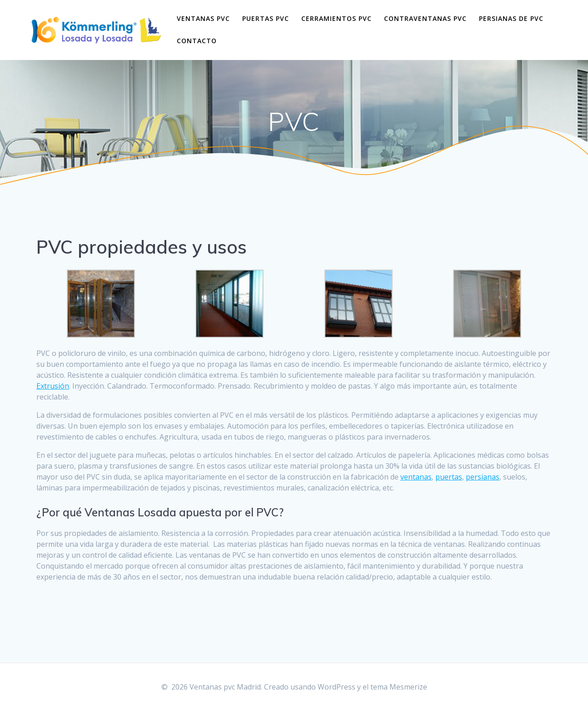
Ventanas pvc (203, 18)
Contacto (197, 41)
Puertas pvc (266, 18)
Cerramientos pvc (336, 18)
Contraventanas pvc (425, 18)
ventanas (416, 477)
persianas (483, 477)
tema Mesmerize (399, 687)
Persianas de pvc (511, 18)
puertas (449, 477)
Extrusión (53, 386)
